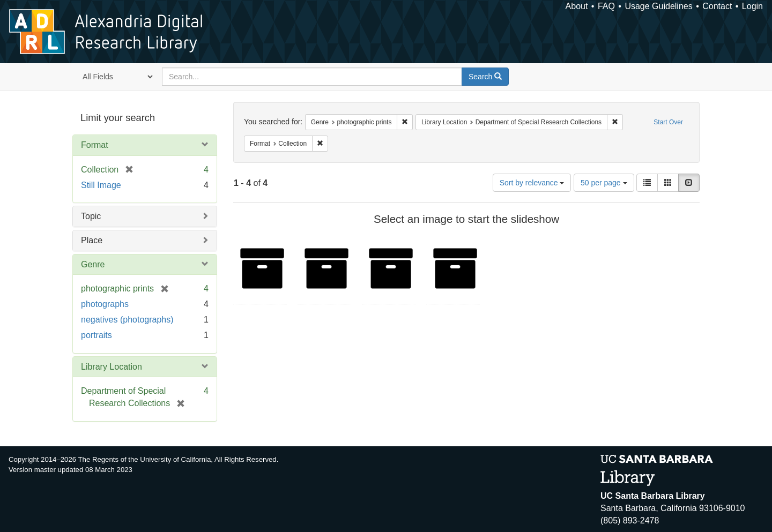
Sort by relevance (532, 183)
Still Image (101, 185)
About (577, 6)
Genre (93, 264)
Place (92, 240)
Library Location (112, 367)
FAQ (606, 6)
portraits (96, 335)
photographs (105, 304)
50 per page (604, 183)
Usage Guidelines (658, 6)
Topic (91, 216)
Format (95, 145)
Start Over (668, 122)
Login (752, 6)
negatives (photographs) (127, 320)
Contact (717, 6)
